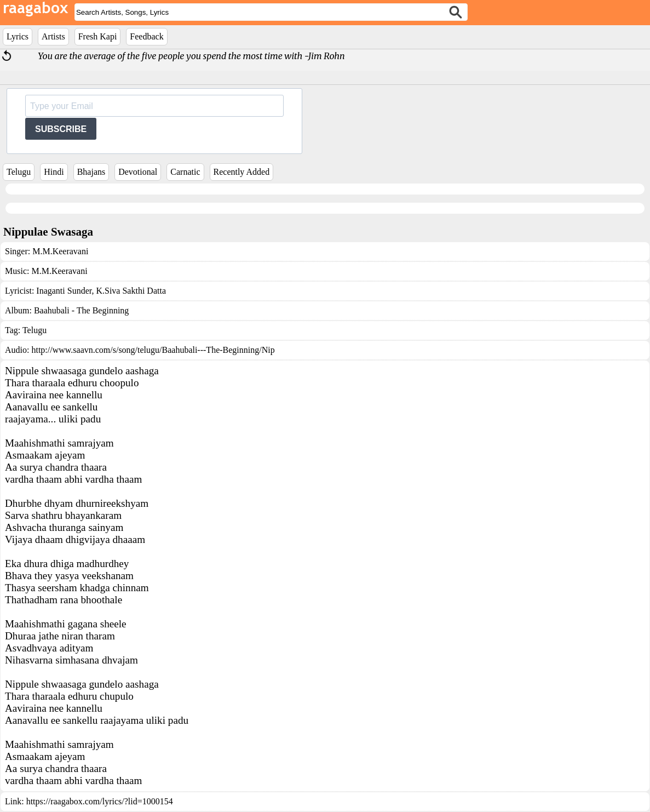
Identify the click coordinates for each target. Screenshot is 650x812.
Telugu (19, 172)
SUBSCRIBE (61, 129)
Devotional (138, 172)
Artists (53, 36)
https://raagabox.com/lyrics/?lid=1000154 (100, 801)
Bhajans (91, 172)
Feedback (146, 36)
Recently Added (242, 172)
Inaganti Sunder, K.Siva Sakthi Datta (101, 291)
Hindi (54, 172)
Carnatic (185, 172)
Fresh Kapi (98, 36)
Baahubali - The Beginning (81, 310)
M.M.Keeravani (60, 251)
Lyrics (18, 36)
